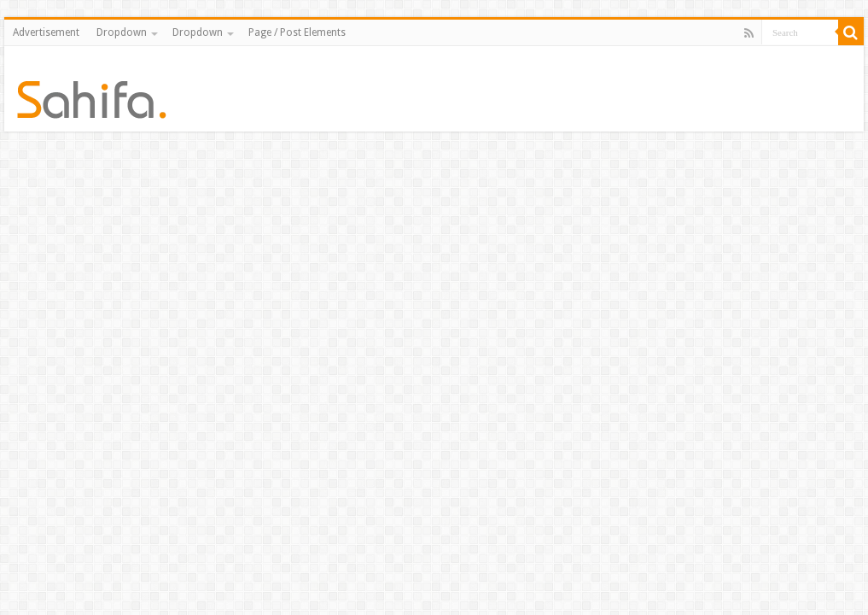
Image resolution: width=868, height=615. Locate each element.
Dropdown (122, 32)
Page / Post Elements (297, 32)
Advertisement (46, 32)
